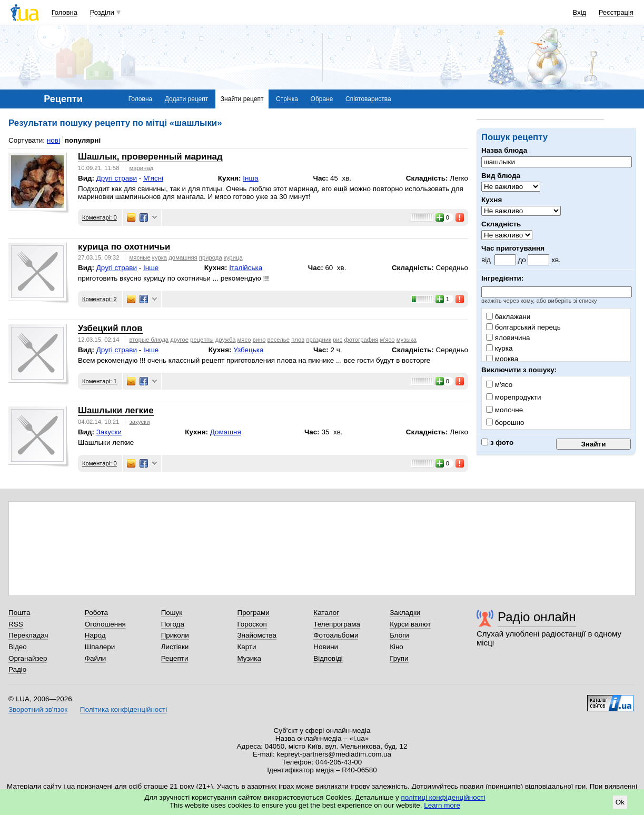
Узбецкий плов (110, 328)
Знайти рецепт (242, 99)
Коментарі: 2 (100, 299)
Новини (326, 647)
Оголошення (105, 624)
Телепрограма (337, 624)
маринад (142, 168)
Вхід (580, 12)
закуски (140, 422)
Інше (151, 268)
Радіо (17, 669)
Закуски (109, 432)
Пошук (172, 613)
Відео (18, 647)
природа (211, 257)
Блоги (399, 635)
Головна (65, 12)
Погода (173, 624)
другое (179, 340)
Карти (246, 647)
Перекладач (28, 635)
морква (502, 359)
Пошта (19, 613)
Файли (96, 658)
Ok (620, 802)
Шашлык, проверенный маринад (150, 157)
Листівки (175, 647)
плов (298, 340)
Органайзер (28, 658)
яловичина (508, 338)
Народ (95, 635)
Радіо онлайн (537, 617)
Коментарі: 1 (100, 381)
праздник (319, 340)
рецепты (202, 340)
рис (338, 340)
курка (499, 348)
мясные (140, 257)
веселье (279, 340)
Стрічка (287, 99)
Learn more (442, 805)
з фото (497, 443)
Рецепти (175, 658)
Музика (249, 658)
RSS (16, 624)
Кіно (397, 647)
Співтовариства (368, 99)
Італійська (246, 268)
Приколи (175, 635)
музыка (407, 340)
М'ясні (153, 178)
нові (53, 140)
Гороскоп (252, 624)
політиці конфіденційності (443, 797)
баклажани (508, 317)
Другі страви (117, 178)
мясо (244, 340)
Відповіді (328, 658)
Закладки (405, 613)
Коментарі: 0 (100, 217)
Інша (250, 178)
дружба (226, 340)
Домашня (226, 432)
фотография (361, 340)
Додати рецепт (186, 99)
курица (233, 257)
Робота (96, 613)
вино (259, 340)
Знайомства (257, 635)
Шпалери (100, 647)
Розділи (102, 12)
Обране (322, 99)
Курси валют (410, 624)
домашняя (183, 257)
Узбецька (248, 350)
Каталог (326, 613)
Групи (399, 658)
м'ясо (388, 340)
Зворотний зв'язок (38, 709)
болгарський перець (523, 327)
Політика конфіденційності (123, 709)
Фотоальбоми (336, 635)
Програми (253, 613)
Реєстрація (616, 12)
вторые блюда (149, 340)
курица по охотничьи (124, 247)
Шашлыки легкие (116, 410)
